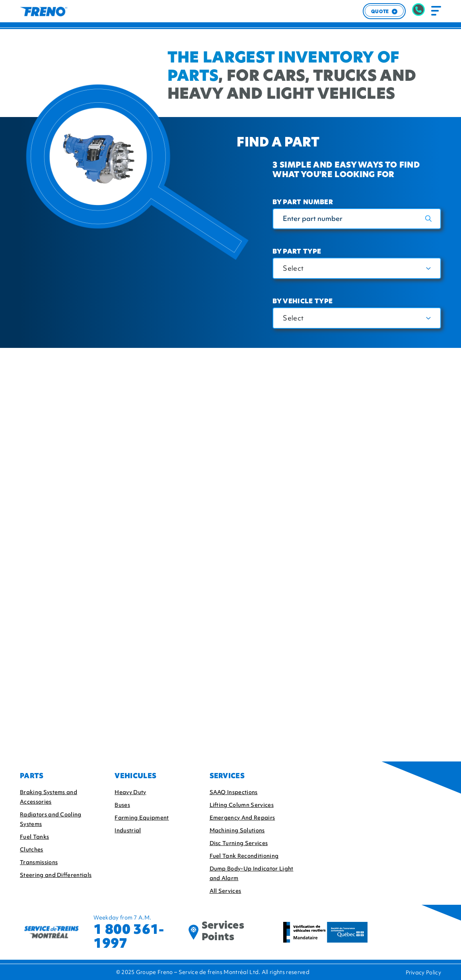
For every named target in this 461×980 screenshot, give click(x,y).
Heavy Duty (130, 792)
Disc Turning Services (239, 843)
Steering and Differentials (56, 875)
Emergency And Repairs (242, 818)
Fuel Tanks (34, 837)
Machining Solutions (237, 830)
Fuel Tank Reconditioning (244, 856)
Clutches (32, 849)
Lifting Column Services (242, 805)
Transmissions (39, 862)
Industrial (128, 830)
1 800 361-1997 (129, 936)
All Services (226, 891)
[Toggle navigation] (436, 11)
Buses (122, 805)
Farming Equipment (142, 818)
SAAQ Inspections (234, 792)
